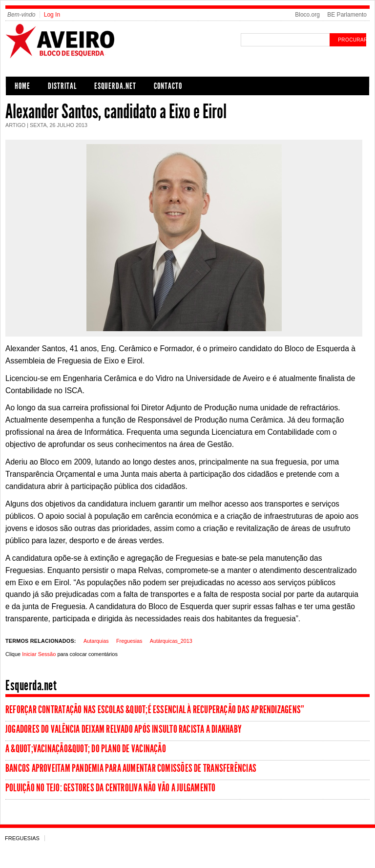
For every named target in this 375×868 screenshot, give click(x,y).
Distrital (62, 86)
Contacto (168, 86)
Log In (52, 15)
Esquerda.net (115, 86)
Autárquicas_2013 (171, 641)
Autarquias (96, 641)
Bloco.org (307, 15)
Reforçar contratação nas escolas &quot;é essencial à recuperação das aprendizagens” (155, 710)
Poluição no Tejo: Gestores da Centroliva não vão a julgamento (110, 788)
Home (22, 86)
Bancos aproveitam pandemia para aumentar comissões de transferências (131, 768)
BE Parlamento (347, 15)
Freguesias (129, 641)
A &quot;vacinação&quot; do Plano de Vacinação (86, 749)
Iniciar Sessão (39, 654)
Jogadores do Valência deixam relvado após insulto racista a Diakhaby (124, 729)
